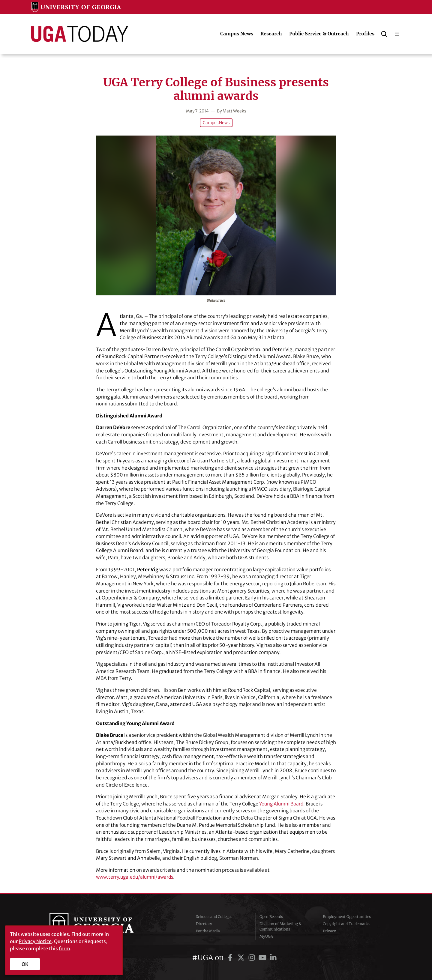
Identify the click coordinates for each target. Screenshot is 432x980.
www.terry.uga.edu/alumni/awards (136, 877)
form (64, 949)
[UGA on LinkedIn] (273, 957)
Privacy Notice (35, 941)
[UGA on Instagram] (253, 957)
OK (25, 964)
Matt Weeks (235, 111)
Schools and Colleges (214, 916)
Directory (204, 923)
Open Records (271, 916)
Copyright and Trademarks (346, 923)
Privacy (329, 931)
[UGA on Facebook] (231, 957)
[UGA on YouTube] (263, 957)
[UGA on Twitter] (242, 957)
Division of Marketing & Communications (280, 926)
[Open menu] (397, 34)
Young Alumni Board (282, 804)
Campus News (216, 123)
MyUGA (266, 936)
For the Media (208, 931)
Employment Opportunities (347, 916)
